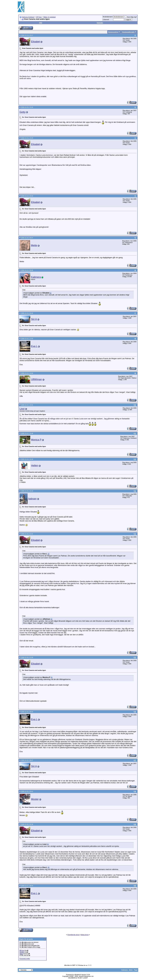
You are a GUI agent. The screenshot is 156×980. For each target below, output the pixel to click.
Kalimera (36, 277)
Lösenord (106, 20)
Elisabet (35, 42)
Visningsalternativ (128, 32)
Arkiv (131, 970)
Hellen (35, 465)
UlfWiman (36, 379)
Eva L (34, 346)
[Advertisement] (90, 7)
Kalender (100, 23)
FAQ (41, 23)
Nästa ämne (85, 935)
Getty (23, 112)
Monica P (36, 440)
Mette (34, 245)
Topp (136, 970)
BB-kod (22, 950)
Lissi (22, 409)
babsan (32, 499)
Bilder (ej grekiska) (50, 17)
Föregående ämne (73, 935)
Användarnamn (108, 17)
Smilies (22, 952)
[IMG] (21, 954)
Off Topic (39, 17)
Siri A (34, 319)
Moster (35, 799)
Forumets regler (25, 959)
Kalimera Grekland (28, 17)
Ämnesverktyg (113, 32)
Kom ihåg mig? (131, 17)
